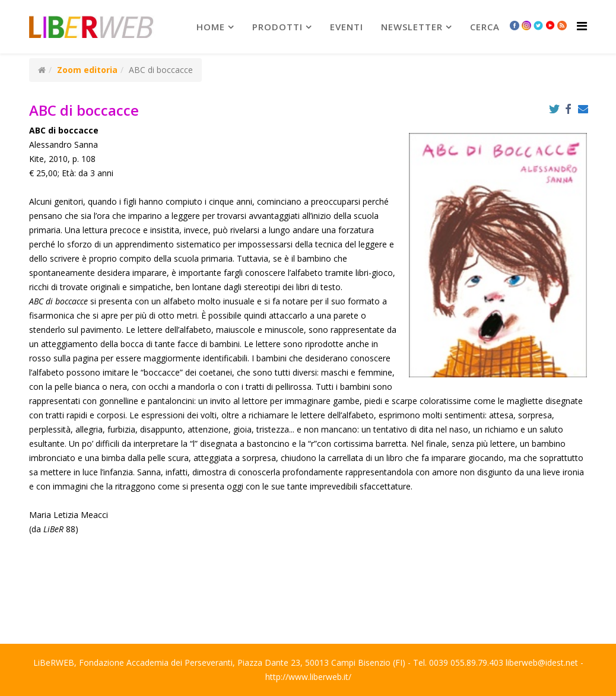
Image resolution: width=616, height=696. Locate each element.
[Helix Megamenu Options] (582, 26)
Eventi (347, 27)
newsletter (412, 27)
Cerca (485, 27)
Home (211, 27)
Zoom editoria (87, 70)
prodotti (277, 27)
